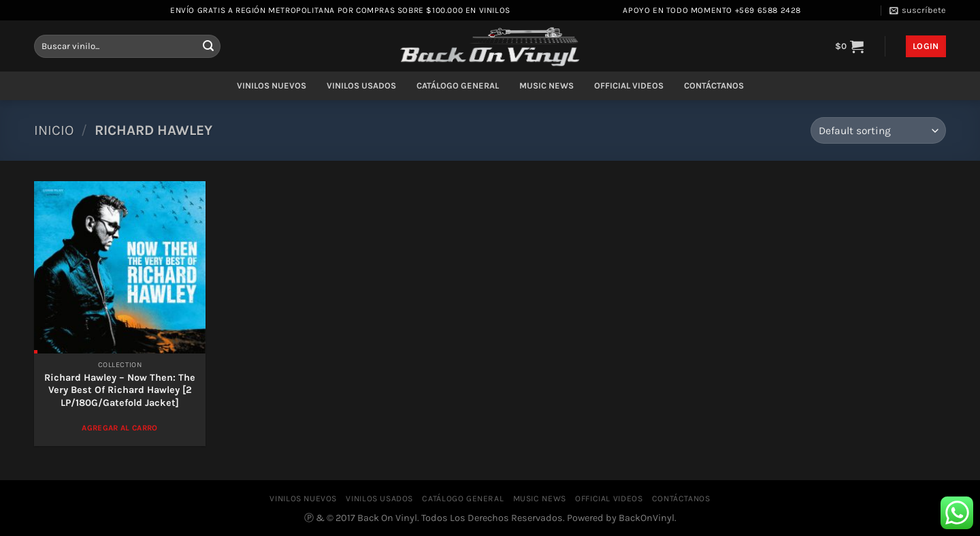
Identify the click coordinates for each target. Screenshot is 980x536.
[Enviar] (208, 46)
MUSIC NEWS (546, 85)
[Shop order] (878, 130)
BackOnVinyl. (648, 518)
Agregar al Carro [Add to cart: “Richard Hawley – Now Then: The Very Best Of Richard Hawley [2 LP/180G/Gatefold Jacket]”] (120, 428)
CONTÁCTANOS (714, 85)
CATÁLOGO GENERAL (458, 85)
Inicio (54, 130)
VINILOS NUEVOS (272, 85)
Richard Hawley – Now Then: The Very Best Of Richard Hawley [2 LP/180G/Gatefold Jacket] (120, 390)
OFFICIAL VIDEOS (629, 85)
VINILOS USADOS (361, 85)
